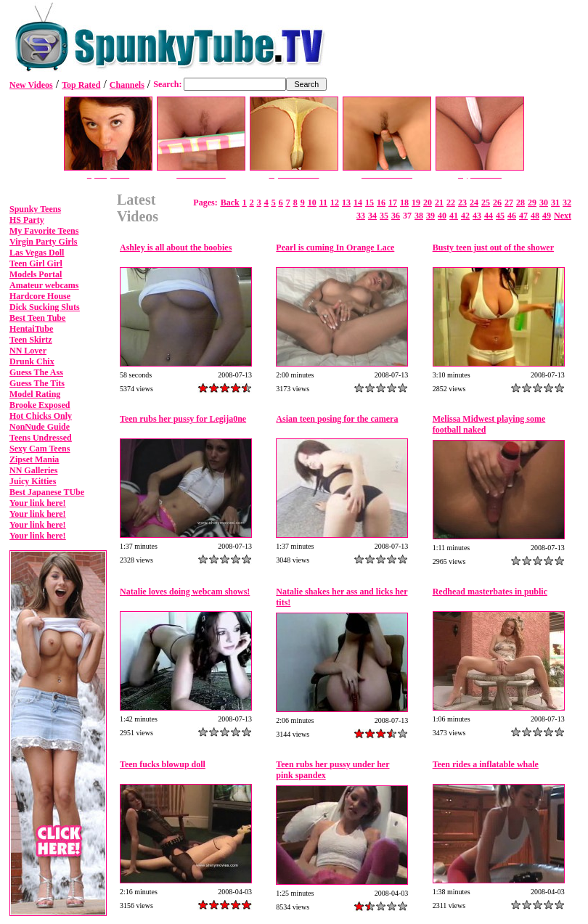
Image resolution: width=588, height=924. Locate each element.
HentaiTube (31, 329)
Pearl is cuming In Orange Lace (335, 248)
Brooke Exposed (40, 405)
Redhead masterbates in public (490, 592)
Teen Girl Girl (36, 263)
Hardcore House (40, 296)
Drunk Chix (32, 361)
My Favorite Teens (44, 231)
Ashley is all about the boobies (176, 248)
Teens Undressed (41, 438)
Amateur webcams (44, 285)
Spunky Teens (35, 209)
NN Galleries (33, 470)
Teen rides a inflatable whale (486, 764)
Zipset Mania (34, 459)
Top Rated (81, 85)
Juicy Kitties (33, 481)
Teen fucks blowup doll (163, 764)
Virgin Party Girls (44, 242)
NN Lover (28, 351)
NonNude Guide (40, 427)
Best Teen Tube (37, 318)
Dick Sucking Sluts (45, 307)
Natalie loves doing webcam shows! (185, 592)
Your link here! (38, 503)
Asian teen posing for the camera (337, 419)
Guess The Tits (37, 383)
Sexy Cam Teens (40, 449)
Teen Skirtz (31, 340)
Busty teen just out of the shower (493, 248)
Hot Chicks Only (41, 416)
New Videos (31, 85)
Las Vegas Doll (37, 253)
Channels (127, 85)
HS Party (27, 220)
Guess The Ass (36, 372)
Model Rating (35, 394)
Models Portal (36, 274)
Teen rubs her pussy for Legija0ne (183, 419)
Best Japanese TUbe (47, 492)
